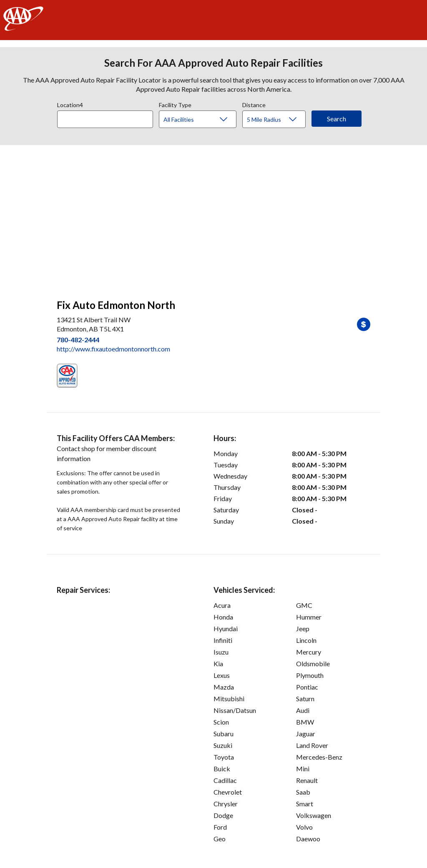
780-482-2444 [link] (78, 340)
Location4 (70, 104)
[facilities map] (213, 218)
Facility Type (175, 104)
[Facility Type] (204, 120)
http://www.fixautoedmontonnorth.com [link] (113, 349)
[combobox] (108, 117)
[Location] (105, 119)
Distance (254, 104)
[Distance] (277, 120)
